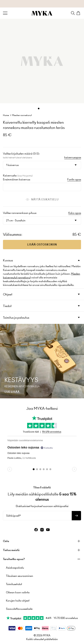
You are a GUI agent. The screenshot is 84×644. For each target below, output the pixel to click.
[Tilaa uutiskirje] (76, 516)
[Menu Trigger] (5, 13)
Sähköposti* (13, 516)
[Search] (73, 13)
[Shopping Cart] (79, 13)
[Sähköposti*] (37, 516)
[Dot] (39, 109)
